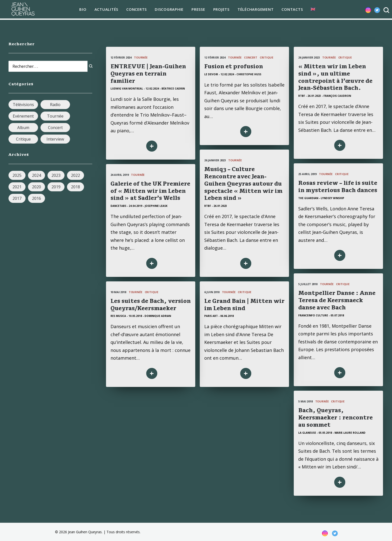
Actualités (105, 10)
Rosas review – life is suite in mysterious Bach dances (338, 186)
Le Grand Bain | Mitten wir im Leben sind (248, 305)
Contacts (291, 10)
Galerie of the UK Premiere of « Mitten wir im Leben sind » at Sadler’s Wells (150, 191)
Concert (251, 57)
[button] (364, 10)
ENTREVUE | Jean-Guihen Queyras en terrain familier (148, 74)
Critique (266, 57)
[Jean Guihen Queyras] (21, 10)
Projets (220, 10)
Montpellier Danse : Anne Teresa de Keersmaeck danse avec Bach (337, 300)
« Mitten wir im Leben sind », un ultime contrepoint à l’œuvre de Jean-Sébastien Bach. (335, 77)
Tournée (141, 57)
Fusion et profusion (234, 66)
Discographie (168, 10)
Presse (197, 10)
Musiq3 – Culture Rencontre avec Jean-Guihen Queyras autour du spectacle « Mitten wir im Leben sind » (243, 183)
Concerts (135, 10)
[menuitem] (81, 10)
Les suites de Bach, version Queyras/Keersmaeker (174, 305)
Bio (81, 10)
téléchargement (254, 10)
